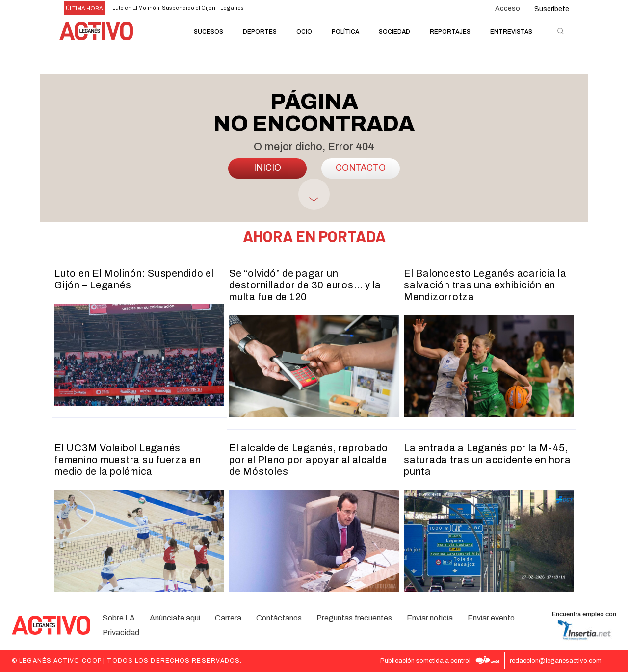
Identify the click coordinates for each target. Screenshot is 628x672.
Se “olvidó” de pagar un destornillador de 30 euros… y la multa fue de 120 (305, 285)
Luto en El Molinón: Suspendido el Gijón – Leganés (178, 8)
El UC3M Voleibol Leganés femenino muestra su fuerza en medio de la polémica (128, 460)
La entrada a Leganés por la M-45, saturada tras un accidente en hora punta (487, 460)
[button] (560, 31)
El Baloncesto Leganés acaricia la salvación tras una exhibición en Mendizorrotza (485, 285)
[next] (328, 9)
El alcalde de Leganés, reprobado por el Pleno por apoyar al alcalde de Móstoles (309, 460)
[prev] (312, 9)
